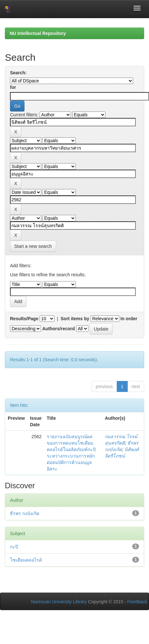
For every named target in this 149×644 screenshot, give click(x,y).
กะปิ (14, 547)
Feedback (137, 602)
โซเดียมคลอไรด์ (26, 560)
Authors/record (59, 329)
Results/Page (24, 319)
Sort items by (75, 319)
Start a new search (33, 246)
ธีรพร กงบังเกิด (25, 513)
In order (129, 319)
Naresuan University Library (59, 602)
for (13, 87)
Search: (18, 73)
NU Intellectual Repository (38, 33)
